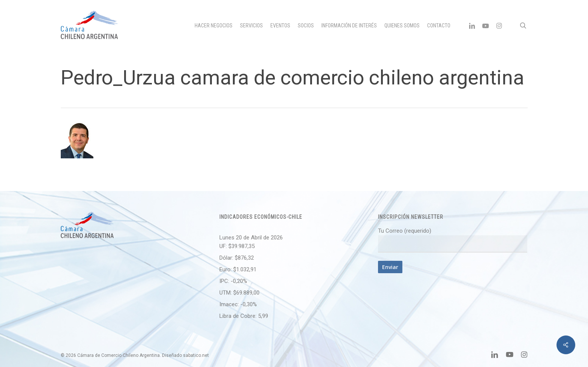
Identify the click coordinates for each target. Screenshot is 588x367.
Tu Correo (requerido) (453, 240)
